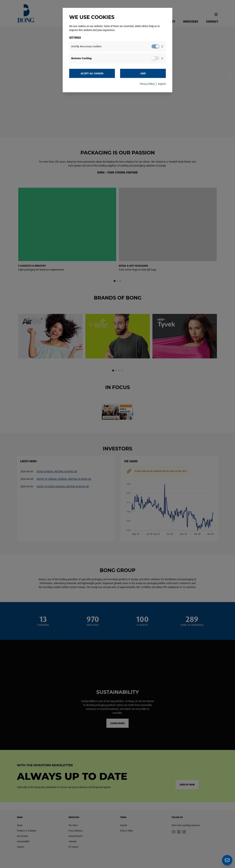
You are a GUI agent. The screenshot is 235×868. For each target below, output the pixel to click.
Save (143, 73)
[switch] (155, 46)
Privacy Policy (147, 84)
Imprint (162, 84)
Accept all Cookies (92, 73)
